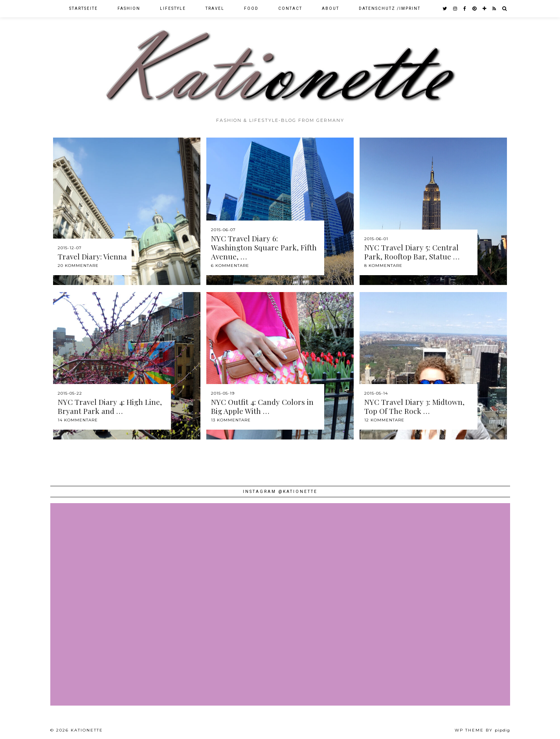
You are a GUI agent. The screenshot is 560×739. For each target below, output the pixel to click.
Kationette (87, 730)
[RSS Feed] (495, 9)
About (330, 8)
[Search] (505, 9)
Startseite (84, 8)
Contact (290, 8)
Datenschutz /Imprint (390, 8)
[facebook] (465, 9)
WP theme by (482, 730)
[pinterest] (475, 9)
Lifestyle (173, 8)
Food (251, 8)
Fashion (129, 8)
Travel (215, 8)
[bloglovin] (485, 9)
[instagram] (455, 9)
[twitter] (445, 9)
